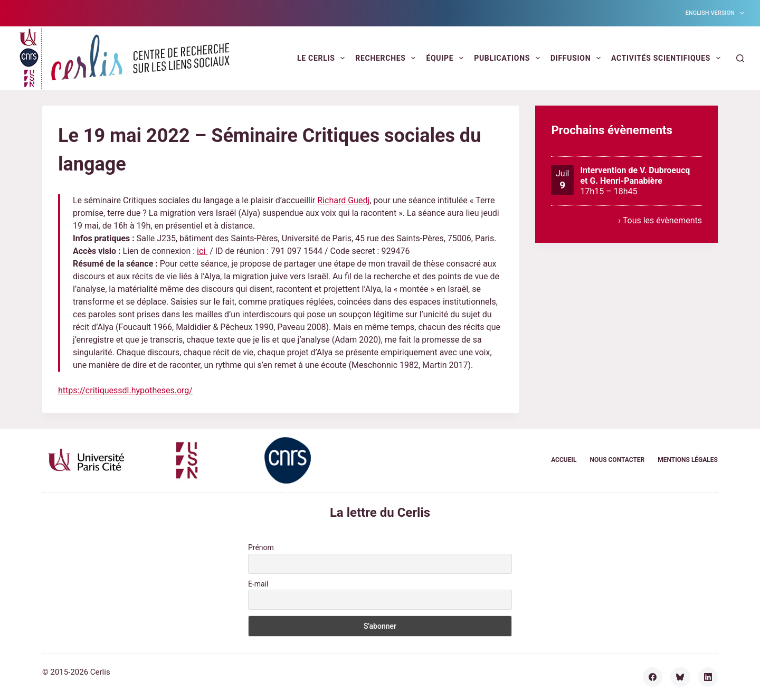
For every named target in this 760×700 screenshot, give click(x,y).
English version (715, 13)
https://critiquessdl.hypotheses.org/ (125, 390)
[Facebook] (653, 677)
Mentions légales (688, 460)
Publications (509, 58)
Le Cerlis (323, 58)
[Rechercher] (740, 58)
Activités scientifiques (668, 58)
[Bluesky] (680, 677)
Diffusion (578, 58)
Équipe (447, 58)
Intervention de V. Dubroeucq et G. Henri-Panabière (635, 176)
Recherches (387, 58)
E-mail (258, 584)
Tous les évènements (662, 220)
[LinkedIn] (708, 677)
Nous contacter (617, 460)
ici (202, 251)
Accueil (564, 460)
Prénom (261, 547)
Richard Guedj (343, 200)
